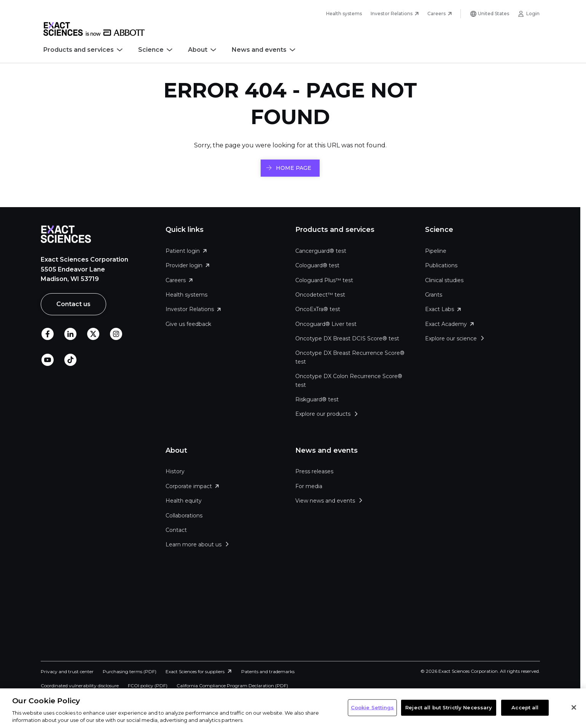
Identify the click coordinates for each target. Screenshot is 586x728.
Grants (434, 295)
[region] (293, 708)
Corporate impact (189, 486)
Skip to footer (129, 14)
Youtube (48, 360)
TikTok (70, 360)
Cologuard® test (317, 265)
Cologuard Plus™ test (324, 280)
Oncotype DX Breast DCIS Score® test (347, 338)
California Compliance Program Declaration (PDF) (232, 686)
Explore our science (451, 338)
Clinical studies (444, 280)
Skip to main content (75, 14)
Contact (176, 530)
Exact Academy (446, 324)
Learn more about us (193, 544)
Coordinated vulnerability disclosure (80, 686)
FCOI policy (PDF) (148, 686)
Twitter (93, 334)
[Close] (574, 707)
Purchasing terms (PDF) (130, 671)
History (175, 471)
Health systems (344, 14)
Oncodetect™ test (320, 295)
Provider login (184, 265)
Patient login (183, 251)
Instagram (116, 334)
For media (309, 486)
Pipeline (436, 251)
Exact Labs (439, 309)
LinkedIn (70, 334)
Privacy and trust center (67, 671)
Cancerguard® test (321, 251)
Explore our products (323, 414)
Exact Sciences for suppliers (195, 671)
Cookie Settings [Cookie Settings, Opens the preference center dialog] (373, 707)
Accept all (525, 707)
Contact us (73, 304)
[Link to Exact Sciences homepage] (94, 34)
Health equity (184, 501)
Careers (436, 14)
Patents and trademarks (268, 671)
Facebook (48, 334)
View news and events (325, 501)
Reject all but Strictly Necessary (449, 707)
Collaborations (184, 516)
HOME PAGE (294, 168)
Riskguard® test (317, 399)
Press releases (314, 471)
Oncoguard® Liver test (326, 324)
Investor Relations (392, 14)
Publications (441, 265)
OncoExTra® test (318, 309)
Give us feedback (188, 324)
